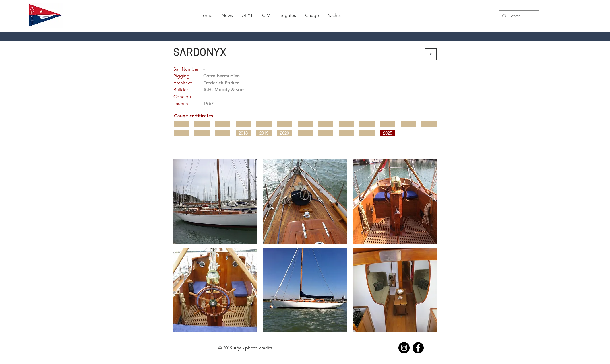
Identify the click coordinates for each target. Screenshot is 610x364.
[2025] (388, 133)
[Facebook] (418, 348)
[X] (431, 54)
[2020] (285, 133)
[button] (288, 15)
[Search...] (518, 16)
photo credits (259, 348)
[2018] (243, 133)
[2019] (264, 133)
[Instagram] (404, 348)
